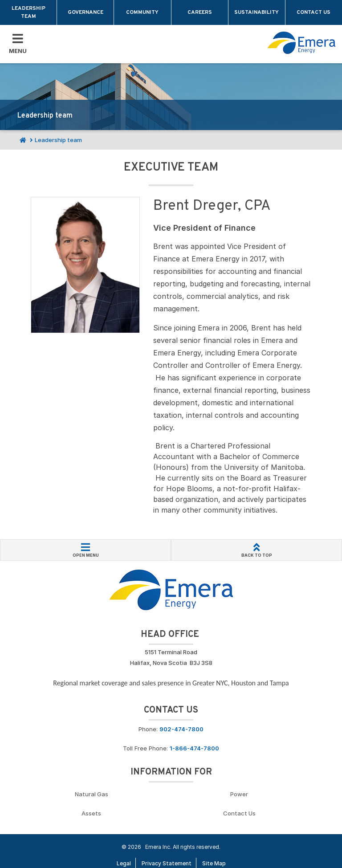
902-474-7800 (181, 729)
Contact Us (239, 813)
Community (142, 12)
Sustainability (256, 12)
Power (239, 794)
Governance (85, 12)
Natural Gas (92, 794)
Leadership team (28, 12)
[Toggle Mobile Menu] (18, 44)
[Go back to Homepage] (171, 589)
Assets (91, 813)
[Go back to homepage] (301, 43)
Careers (200, 12)
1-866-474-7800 (194, 748)
